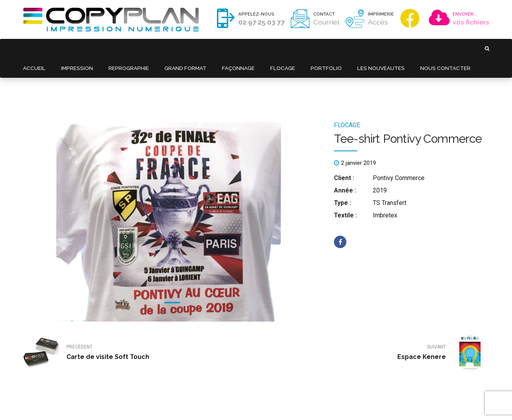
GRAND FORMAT (180, 48)
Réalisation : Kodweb (259, 402)
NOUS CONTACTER (435, 48)
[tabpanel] (172, 183)
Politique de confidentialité (204, 402)
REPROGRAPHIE (125, 48)
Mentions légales (154, 402)
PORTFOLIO (318, 48)
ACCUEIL (34, 48)
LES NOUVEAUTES (372, 48)
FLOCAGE (276, 48)
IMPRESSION (75, 48)
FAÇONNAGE (233, 48)
